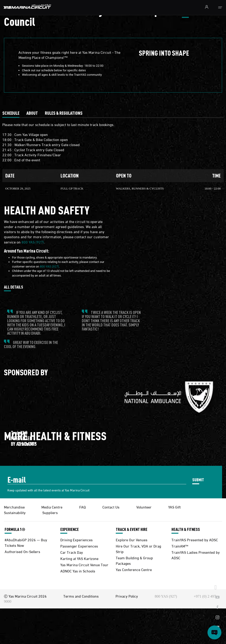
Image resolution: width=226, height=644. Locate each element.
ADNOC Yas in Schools (78, 571)
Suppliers (50, 512)
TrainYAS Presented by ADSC (195, 540)
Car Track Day (72, 552)
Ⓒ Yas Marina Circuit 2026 (25, 596)
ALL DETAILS (14, 287)
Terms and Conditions (81, 596)
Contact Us (111, 507)
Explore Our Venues (132, 540)
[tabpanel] (113, 157)
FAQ (82, 507)
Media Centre (52, 507)
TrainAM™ (180, 546)
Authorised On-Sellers (22, 551)
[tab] (11, 113)
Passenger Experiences (79, 546)
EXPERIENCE (70, 529)
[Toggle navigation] (220, 8)
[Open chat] (214, 632)
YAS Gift (174, 507)
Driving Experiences (76, 540)
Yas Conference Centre (134, 569)
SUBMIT (198, 480)
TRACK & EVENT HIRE (132, 529)
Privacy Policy (127, 596)
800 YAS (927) (33, 242)
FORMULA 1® (15, 529)
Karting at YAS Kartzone (79, 558)
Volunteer (144, 507)
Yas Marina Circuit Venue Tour (84, 564)
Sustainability (15, 512)
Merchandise (14, 507)
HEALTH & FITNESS (186, 529)
